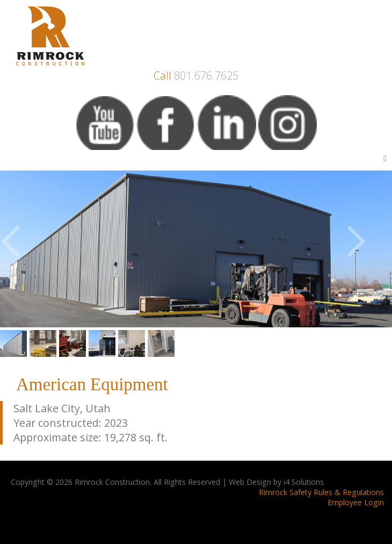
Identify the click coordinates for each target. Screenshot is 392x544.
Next (369, 248)
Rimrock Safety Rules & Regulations (321, 492)
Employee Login (356, 502)
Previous (23, 248)
